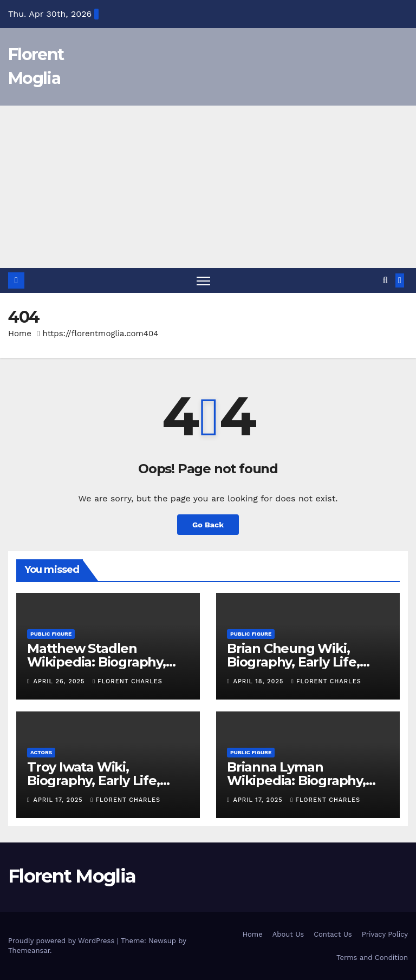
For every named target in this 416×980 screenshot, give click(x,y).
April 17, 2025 (60, 800)
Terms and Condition (372, 958)
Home (20, 334)
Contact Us (333, 934)
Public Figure (51, 634)
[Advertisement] (208, 187)
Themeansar (29, 950)
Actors (41, 752)
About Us (288, 934)
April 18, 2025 (260, 681)
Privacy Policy (385, 934)
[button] (385, 280)
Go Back (208, 525)
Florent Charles (128, 681)
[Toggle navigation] (203, 281)
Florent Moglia (72, 876)
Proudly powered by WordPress (63, 941)
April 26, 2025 (60, 681)
